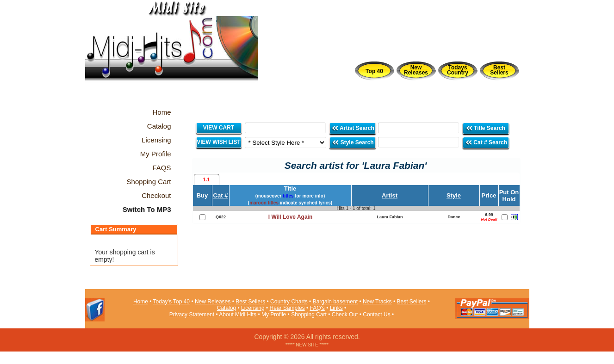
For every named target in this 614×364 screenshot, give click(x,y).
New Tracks (377, 302)
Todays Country (458, 70)
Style (454, 195)
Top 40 (374, 71)
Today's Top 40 (171, 302)
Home (141, 302)
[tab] (207, 179)
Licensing (253, 308)
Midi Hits (171, 56)
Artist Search (353, 128)
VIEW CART (219, 128)
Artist (390, 195)
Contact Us (376, 315)
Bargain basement (335, 302)
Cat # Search (486, 142)
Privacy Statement (192, 315)
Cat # (221, 195)
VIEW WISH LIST (219, 142)
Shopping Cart (309, 315)
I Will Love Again (290, 217)
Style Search (353, 142)
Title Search (486, 128)
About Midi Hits (238, 315)
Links (336, 308)
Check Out (345, 315)
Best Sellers (499, 70)
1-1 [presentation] (206, 180)
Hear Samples (287, 308)
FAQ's (317, 308)
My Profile (274, 315)
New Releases (416, 70)
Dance (454, 217)
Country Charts (289, 302)
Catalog (226, 308)
